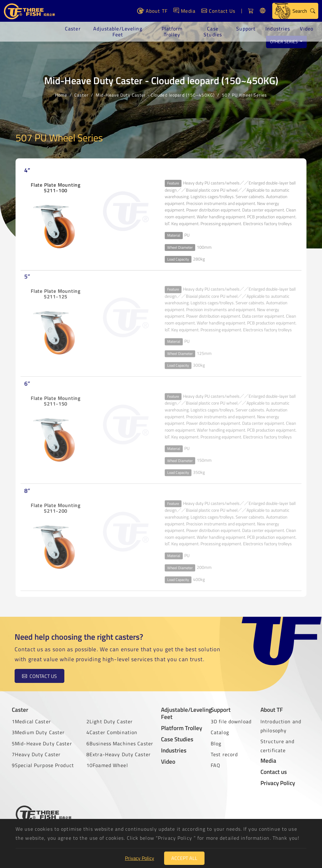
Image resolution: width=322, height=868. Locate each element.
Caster (73, 29)
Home (61, 94)
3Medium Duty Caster (38, 732)
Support (246, 29)
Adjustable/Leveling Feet (118, 32)
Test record (224, 754)
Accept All (184, 858)
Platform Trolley (172, 32)
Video (307, 29)
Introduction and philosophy (281, 726)
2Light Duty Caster (110, 721)
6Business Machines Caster (120, 743)
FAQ (216, 765)
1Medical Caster (31, 721)
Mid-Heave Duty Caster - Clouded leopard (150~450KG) (155, 94)
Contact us (35, 676)
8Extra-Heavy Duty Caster (119, 754)
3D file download (231, 721)
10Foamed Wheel (107, 765)
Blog (216, 743)
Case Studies (213, 32)
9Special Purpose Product (43, 765)
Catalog (220, 732)
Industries (278, 29)
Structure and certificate (278, 746)
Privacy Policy (278, 783)
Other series (284, 42)
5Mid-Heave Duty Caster (42, 743)
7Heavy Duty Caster (36, 754)
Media (268, 760)
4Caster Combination (112, 732)
